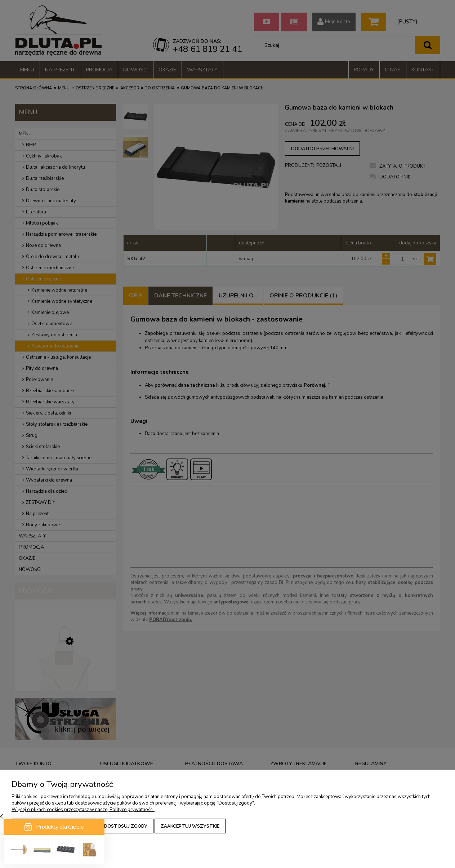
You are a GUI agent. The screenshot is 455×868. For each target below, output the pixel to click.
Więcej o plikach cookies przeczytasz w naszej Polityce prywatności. (83, 810)
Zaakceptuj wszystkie (190, 826)
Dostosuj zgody (126, 826)
